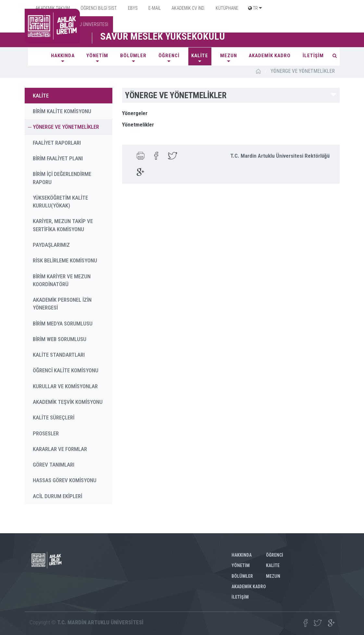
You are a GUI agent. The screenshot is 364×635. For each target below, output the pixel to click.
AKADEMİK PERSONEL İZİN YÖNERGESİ (62, 304)
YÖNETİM (97, 56)
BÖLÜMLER (133, 56)
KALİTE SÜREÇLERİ (54, 417)
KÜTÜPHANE (226, 8)
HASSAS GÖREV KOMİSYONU (65, 480)
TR (253, 8)
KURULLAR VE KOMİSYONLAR (65, 386)
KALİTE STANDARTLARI (59, 355)
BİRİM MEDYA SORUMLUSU (63, 324)
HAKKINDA (63, 56)
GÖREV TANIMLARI (54, 465)
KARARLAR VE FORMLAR (60, 449)
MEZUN (229, 56)
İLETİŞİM (313, 56)
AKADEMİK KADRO (270, 56)
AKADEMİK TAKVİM (52, 8)
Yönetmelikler (138, 125)
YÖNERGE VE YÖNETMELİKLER (66, 127)
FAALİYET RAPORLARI (57, 143)
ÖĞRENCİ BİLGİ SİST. (98, 8)
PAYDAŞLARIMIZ (51, 245)
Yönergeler (135, 113)
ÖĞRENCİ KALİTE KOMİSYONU (66, 370)
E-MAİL (154, 8)
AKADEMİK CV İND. (188, 8)
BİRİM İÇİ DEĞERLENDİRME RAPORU (62, 178)
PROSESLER (46, 433)
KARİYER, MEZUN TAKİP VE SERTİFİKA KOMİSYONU (63, 225)
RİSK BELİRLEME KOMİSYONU (65, 260)
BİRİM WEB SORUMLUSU (60, 339)
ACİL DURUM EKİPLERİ (57, 496)
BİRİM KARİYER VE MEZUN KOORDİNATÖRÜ (62, 280)
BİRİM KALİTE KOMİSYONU (62, 111)
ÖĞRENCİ (169, 56)
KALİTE (200, 56)
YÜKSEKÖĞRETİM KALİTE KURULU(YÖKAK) (60, 202)
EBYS (132, 8)
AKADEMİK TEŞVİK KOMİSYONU (68, 402)
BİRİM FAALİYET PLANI (58, 158)
